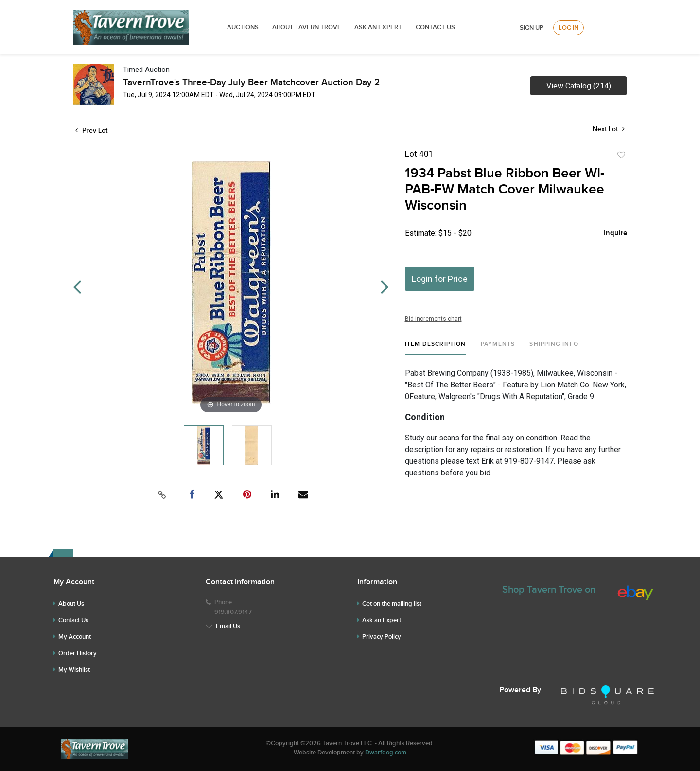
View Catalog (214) (579, 86)
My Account (75, 637)
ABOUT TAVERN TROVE (307, 27)
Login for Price (440, 279)
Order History (78, 653)
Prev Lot (91, 131)
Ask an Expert (382, 620)
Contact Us (435, 27)
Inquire (615, 233)
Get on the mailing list (392, 604)
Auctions (243, 27)
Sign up (532, 28)
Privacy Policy (382, 637)
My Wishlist (74, 670)
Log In (569, 28)
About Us (71, 604)
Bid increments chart (433, 319)
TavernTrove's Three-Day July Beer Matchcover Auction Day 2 (251, 82)
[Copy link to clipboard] (162, 495)
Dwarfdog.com (386, 753)
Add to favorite (621, 155)
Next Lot (609, 129)
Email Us (228, 626)
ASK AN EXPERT (378, 27)
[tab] (436, 348)
